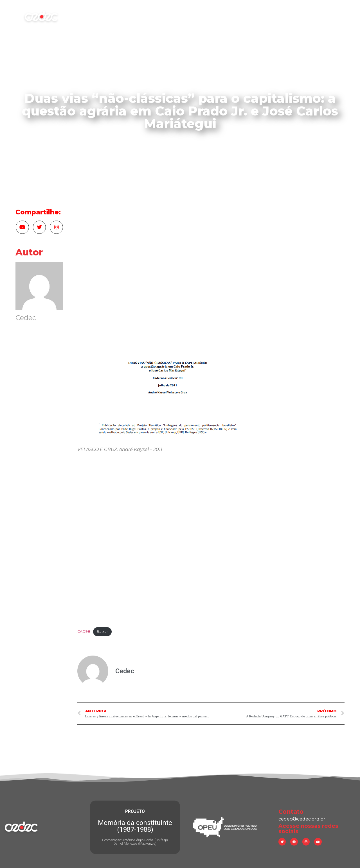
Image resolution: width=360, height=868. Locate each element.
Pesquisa (192, 16)
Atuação (162, 16)
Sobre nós (131, 16)
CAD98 (84, 632)
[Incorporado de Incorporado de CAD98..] (211, 541)
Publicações (226, 16)
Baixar (102, 632)
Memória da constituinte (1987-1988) (135, 826)
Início (103, 16)
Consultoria (262, 16)
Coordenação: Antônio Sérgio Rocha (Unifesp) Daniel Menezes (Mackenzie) (135, 842)
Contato (294, 16)
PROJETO (135, 811)
